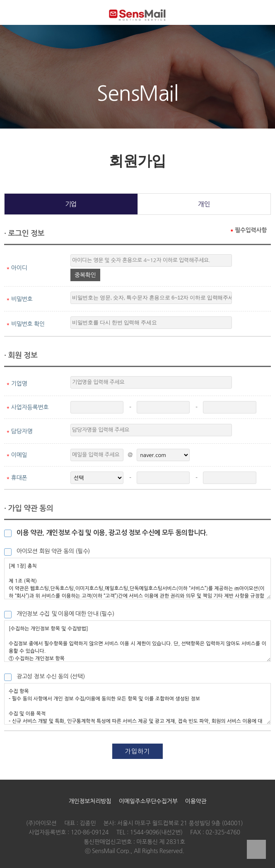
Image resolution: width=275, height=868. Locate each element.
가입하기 (137, 751)
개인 (204, 204)
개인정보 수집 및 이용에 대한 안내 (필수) (65, 614)
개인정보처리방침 (90, 801)
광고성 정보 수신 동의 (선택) (51, 676)
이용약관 (196, 801)
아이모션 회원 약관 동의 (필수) (53, 551)
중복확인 (85, 275)
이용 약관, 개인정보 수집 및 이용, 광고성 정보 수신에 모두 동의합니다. (112, 533)
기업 (71, 204)
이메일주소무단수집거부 (148, 801)
